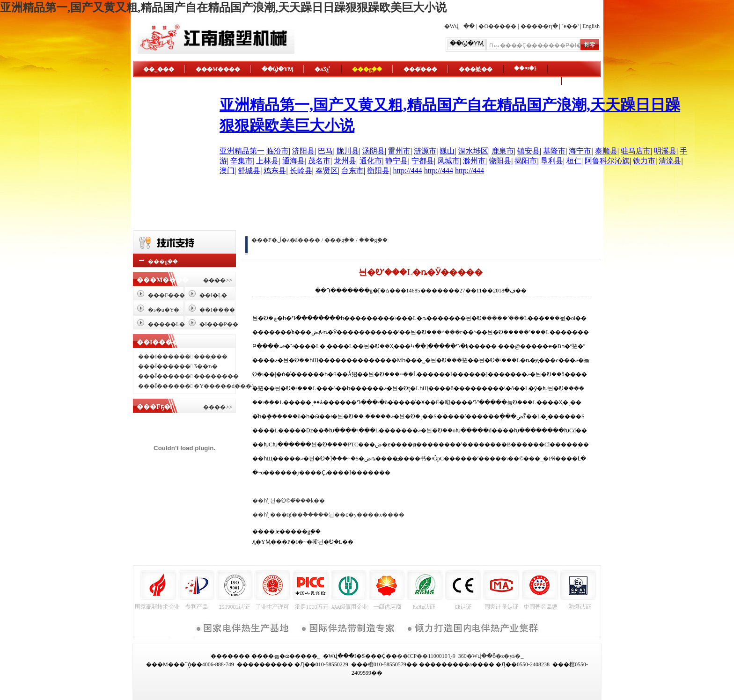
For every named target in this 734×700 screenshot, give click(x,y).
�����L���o (173, 324)
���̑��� (420, 69)
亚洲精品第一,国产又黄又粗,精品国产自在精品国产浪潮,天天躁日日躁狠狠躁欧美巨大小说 (223, 7)
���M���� (218, 69)
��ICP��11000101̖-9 (426, 656)
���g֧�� (367, 69)
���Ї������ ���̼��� (183, 357)
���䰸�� (476, 69)
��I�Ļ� (213, 295)
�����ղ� (539, 26)
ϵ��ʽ (570, 26)
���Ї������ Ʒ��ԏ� (178, 366)
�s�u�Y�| (164, 310)
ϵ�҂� (153, 94)
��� (312, 240)
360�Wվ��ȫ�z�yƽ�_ (491, 656)
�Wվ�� (459, 26)
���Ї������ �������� (188, 376)
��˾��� (159, 69)
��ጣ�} (525, 68)
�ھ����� (532, 81)
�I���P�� (219, 324)
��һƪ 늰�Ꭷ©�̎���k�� (289, 501)
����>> (218, 280)
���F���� (169, 295)
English (591, 26)
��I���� (217, 310)
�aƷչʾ (323, 69)
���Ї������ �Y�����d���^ (196, 386)
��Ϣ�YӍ (277, 69)
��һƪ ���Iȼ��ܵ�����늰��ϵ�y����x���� (328, 515)
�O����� (497, 26)
